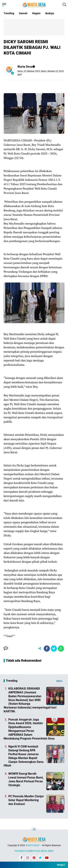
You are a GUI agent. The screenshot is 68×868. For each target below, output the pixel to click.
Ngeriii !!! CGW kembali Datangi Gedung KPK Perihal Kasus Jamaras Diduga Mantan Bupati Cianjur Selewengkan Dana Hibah (24, 756)
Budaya (50, 13)
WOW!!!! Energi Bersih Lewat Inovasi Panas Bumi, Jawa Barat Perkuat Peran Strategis (26, 779)
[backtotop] (34, 830)
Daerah (23, 13)
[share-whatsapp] (61, 649)
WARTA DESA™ (33, 845)
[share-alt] (40, 649)
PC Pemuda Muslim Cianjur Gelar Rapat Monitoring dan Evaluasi (26, 800)
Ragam (36, 13)
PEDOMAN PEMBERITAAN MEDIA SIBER (34, 851)
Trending (9, 13)
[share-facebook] (47, 649)
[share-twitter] (54, 649)
